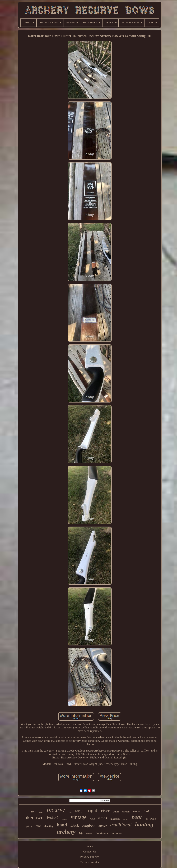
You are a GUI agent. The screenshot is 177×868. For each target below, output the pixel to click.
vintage (79, 817)
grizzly (29, 826)
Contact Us (90, 852)
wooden (117, 833)
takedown (33, 817)
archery (66, 832)
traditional (121, 825)
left (81, 833)
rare (38, 826)
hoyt (92, 819)
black (75, 825)
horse (33, 812)
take (70, 812)
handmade (102, 833)
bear (137, 817)
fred (146, 811)
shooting (49, 826)
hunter (103, 826)
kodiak (53, 818)
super (41, 812)
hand (62, 825)
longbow (89, 825)
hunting (144, 824)
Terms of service (90, 862)
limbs (103, 818)
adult (116, 812)
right (93, 810)
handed (89, 834)
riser (105, 810)
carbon (126, 812)
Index (90, 846)
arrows (151, 818)
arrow (126, 819)
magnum (115, 819)
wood (136, 811)
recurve (56, 810)
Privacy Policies (90, 857)
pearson (65, 819)
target (80, 811)
